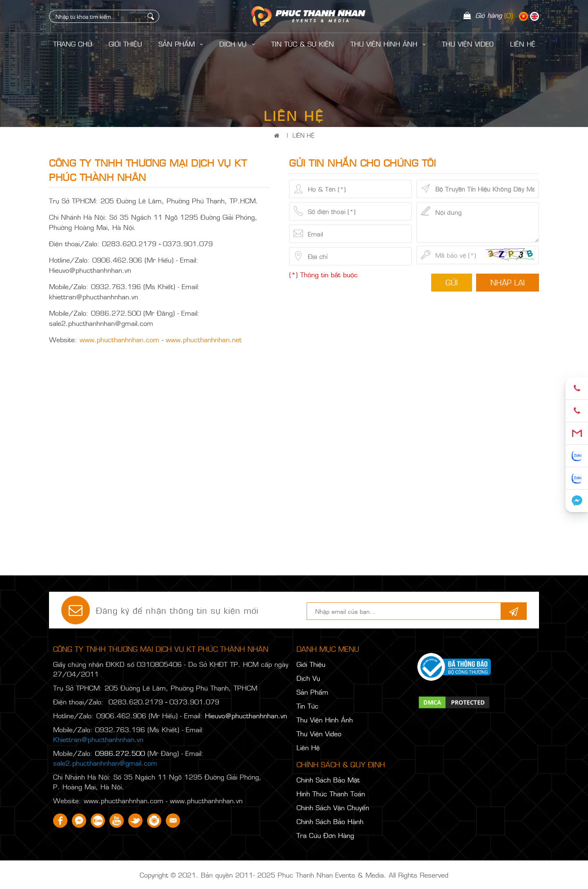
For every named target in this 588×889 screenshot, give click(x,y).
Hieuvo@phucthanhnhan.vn (246, 715)
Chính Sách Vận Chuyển (333, 807)
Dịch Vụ (237, 44)
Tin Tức (307, 706)
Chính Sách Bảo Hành (330, 821)
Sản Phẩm (181, 44)
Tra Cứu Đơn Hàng (325, 835)
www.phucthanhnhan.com (119, 339)
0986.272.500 (120, 753)
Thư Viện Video (468, 44)
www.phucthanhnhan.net (204, 339)
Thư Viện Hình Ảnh (388, 44)
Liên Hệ (303, 135)
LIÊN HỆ (523, 44)
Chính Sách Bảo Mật (328, 780)
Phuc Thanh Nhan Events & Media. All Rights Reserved (363, 875)
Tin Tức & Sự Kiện (303, 44)
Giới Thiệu (125, 44)
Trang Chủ (73, 44)
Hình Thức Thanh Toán (331, 793)
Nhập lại (508, 282)
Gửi (452, 282)
